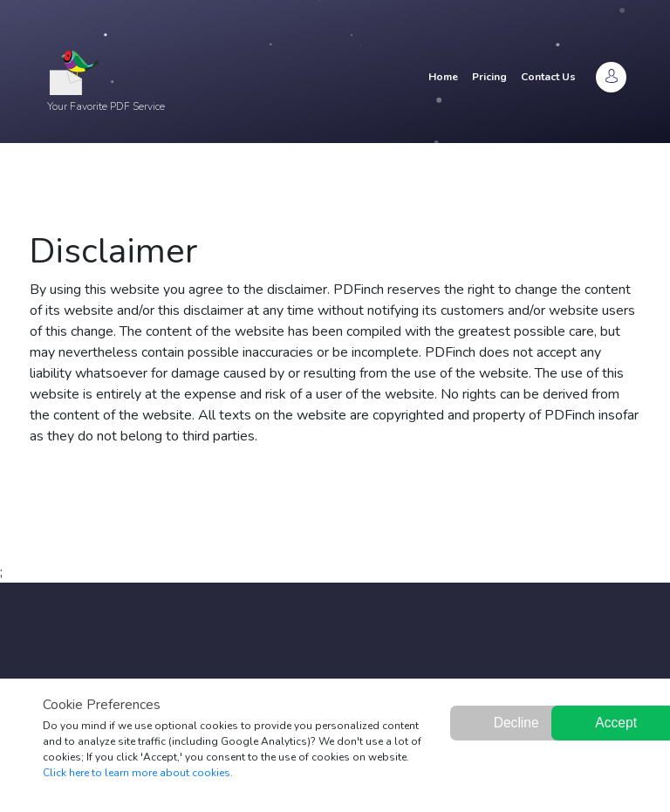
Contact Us (548, 77)
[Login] (611, 77)
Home (443, 77)
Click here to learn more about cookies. (138, 773)
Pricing (489, 77)
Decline (516, 723)
